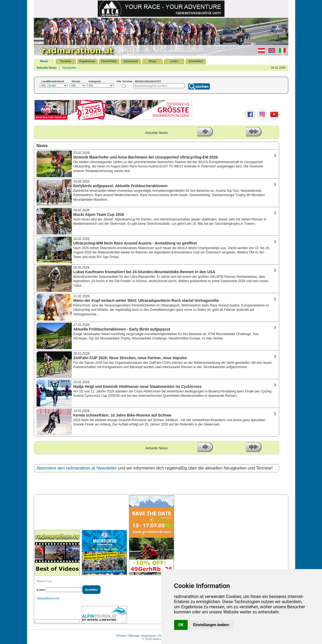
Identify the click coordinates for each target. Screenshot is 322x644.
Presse (121, 636)
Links (174, 61)
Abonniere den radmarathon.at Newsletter (77, 468)
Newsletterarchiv (48, 598)
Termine (66, 61)
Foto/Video (109, 61)
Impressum (149, 636)
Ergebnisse (87, 61)
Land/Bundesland (53, 81)
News (44, 61)
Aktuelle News (47, 68)
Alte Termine (124, 81)
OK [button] (181, 625)
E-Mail (41, 590)
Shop (152, 61)
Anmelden (196, 61)
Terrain (76, 81)
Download (131, 61)
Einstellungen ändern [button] (211, 625)
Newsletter (69, 68)
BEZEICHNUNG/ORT (148, 81)
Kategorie (95, 81)
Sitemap (134, 636)
